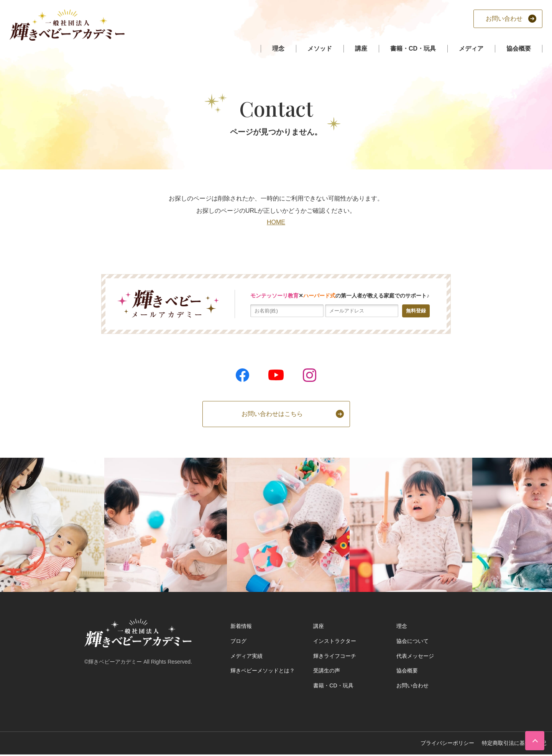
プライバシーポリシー (447, 743)
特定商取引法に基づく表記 (514, 743)
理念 (278, 48)
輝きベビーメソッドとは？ (263, 671)
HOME (276, 222)
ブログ (238, 641)
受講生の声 (327, 671)
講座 (361, 48)
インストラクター (335, 641)
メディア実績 (246, 656)
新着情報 (241, 626)
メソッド (320, 48)
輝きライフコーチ (335, 656)
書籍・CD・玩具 (413, 48)
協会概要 (519, 48)
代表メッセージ (415, 656)
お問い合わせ (412, 685)
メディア (471, 48)
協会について (412, 641)
